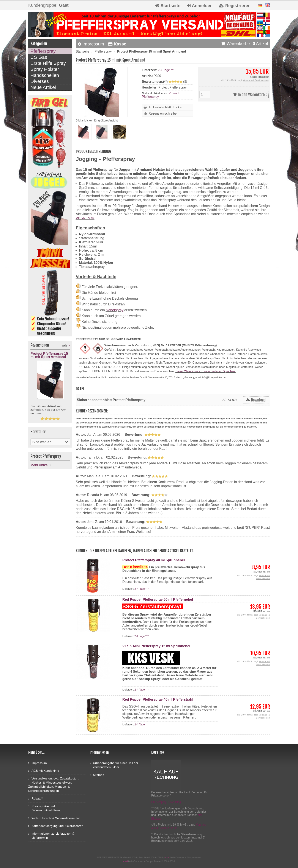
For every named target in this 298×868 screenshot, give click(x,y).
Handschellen (45, 75)
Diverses (40, 81)
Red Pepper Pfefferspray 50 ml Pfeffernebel (158, 600)
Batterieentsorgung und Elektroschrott (56, 826)
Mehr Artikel (39, 465)
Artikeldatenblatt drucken (166, 107)
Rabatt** (35, 798)
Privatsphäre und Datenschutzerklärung (45, 808)
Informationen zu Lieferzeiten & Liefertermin (51, 835)
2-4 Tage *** (166, 70)
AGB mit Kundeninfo (44, 771)
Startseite (82, 51)
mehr (66, 346)
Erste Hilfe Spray (48, 63)
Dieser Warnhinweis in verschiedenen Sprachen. (206, 371)
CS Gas (39, 57)
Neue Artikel (43, 87)
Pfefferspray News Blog (166, 802)
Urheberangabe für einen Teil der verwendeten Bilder (114, 765)
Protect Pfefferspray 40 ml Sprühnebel (154, 560)
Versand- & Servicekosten (256, 80)
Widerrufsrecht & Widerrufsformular (54, 818)
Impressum (91, 44)
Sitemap (97, 775)
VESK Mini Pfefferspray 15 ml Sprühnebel (156, 646)
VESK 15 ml (85, 218)
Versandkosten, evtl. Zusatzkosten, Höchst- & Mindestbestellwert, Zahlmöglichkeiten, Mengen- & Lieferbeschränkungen (54, 784)
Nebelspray (115, 310)
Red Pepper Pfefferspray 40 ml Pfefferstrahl (158, 699)
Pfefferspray (103, 51)
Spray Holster (45, 69)
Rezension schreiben (163, 113)
